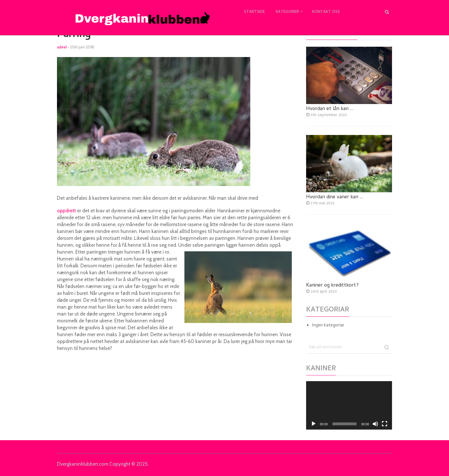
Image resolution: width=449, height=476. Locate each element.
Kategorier (287, 12)
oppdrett (66, 211)
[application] (349, 405)
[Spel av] (314, 424)
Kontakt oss (326, 12)
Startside (254, 12)
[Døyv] (375, 424)
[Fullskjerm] (385, 424)
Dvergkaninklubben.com (83, 464)
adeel (62, 47)
